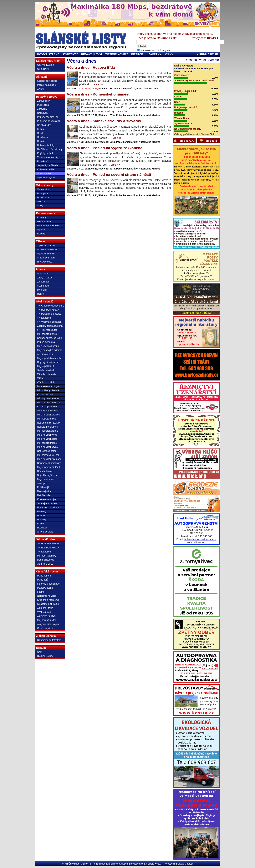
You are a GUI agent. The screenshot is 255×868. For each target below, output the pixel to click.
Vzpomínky (43, 189)
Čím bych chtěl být (47, 382)
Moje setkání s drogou (49, 386)
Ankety (41, 89)
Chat (40, 652)
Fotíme (41, 592)
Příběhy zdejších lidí (48, 117)
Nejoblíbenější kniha (48, 475)
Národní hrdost (45, 471)
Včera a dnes (44, 174)
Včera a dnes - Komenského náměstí (99, 94)
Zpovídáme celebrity (48, 157)
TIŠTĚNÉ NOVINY (117, 54)
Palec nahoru (44, 576)
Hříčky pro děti (45, 262)
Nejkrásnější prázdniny (49, 463)
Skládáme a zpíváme (48, 604)
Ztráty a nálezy (45, 278)
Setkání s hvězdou (47, 370)
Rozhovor (42, 528)
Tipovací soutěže (46, 246)
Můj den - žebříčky (47, 556)
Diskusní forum (45, 656)
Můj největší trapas (47, 443)
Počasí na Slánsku (47, 85)
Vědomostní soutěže (48, 250)
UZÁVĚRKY (154, 54)
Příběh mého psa (46, 342)
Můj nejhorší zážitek (48, 431)
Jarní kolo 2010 (45, 564)
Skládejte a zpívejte (47, 503)
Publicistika (43, 105)
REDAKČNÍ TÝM (92, 54)
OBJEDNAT (43, 69)
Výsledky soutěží (46, 254)
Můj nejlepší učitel (46, 620)
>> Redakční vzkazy (48, 310)
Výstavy (41, 230)
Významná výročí (184, 124)
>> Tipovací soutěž (47, 330)
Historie (41, 141)
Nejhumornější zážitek (49, 423)
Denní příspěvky (46, 560)
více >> (99, 84)
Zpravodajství (44, 101)
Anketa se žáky (45, 532)
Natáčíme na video (47, 596)
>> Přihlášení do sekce (49, 544)
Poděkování (43, 198)
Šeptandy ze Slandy (48, 165)
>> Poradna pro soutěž (49, 314)
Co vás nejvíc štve (47, 628)
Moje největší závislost (49, 415)
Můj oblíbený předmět (48, 390)
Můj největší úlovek (47, 334)
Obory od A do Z (46, 65)
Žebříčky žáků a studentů (50, 326)
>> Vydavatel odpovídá (49, 322)
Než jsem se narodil (47, 451)
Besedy (41, 234)
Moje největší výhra (47, 435)
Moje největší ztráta (47, 439)
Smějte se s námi (46, 258)
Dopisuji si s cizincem (48, 362)
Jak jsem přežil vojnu (48, 624)
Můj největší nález (47, 419)
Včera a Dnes (182, 118)
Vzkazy (41, 202)
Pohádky (42, 520)
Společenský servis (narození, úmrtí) (194, 81)
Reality (41, 294)
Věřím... (41, 378)
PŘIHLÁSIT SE (207, 54)
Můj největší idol (46, 366)
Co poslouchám (45, 395)
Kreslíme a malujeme (48, 600)
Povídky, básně (45, 588)
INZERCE (137, 54)
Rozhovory (43, 113)
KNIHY (169, 54)
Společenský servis (47, 81)
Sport (40, 133)
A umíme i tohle (45, 608)
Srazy (40, 206)
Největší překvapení (48, 427)
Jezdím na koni (45, 354)
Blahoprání (43, 194)
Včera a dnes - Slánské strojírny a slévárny (104, 121)
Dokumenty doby (46, 145)
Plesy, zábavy (44, 222)
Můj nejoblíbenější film (49, 399)
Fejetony (42, 512)
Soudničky (43, 137)
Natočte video (44, 495)
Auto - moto (43, 274)
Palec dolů (43, 580)
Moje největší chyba (48, 447)
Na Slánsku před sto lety (50, 149)
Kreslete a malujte (47, 499)
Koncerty (42, 218)
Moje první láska (46, 479)
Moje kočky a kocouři (48, 346)
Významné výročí (46, 178)
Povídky (41, 516)
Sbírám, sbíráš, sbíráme (50, 338)
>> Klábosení (44, 318)
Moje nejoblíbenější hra (49, 403)
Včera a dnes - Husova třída (91, 68)
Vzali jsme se (44, 612)
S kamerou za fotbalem (49, 640)
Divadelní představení (48, 226)
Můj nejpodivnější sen (48, 455)
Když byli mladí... (46, 153)
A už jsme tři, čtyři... (47, 616)
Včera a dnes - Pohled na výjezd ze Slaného (105, 148)
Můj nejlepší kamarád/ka (50, 358)
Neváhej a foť (44, 491)
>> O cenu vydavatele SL (51, 306)
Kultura (41, 129)
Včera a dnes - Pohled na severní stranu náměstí (109, 175)
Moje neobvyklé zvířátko (50, 350)
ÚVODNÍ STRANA (48, 54)
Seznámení (43, 286)
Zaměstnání (43, 282)
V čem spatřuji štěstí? (48, 411)
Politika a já (43, 487)
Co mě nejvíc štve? (47, 407)
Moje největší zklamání (49, 459)
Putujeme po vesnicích (49, 121)
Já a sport (42, 483)
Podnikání (42, 161)
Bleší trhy (42, 290)
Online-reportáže (46, 169)
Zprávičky (42, 109)
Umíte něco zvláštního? (49, 508)
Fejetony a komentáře (48, 584)
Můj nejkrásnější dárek (49, 467)
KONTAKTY (70, 54)
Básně (41, 524)
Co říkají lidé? (44, 125)
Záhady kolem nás (47, 374)
